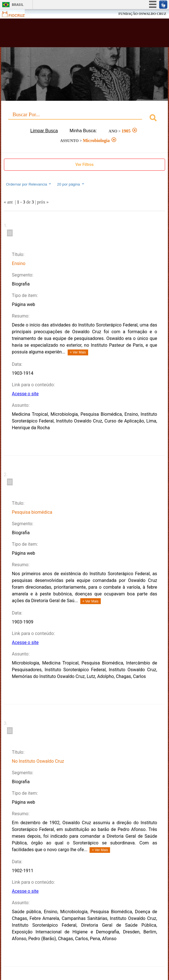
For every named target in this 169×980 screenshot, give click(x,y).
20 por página (71, 184)
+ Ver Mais (78, 352)
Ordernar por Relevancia (29, 184)
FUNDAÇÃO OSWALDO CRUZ (142, 14)
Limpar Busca (44, 131)
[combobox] (85, 119)
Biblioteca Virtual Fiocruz (70, 35)
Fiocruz (17, 14)
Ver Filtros (85, 165)
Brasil (18, 5)
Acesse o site (25, 394)
